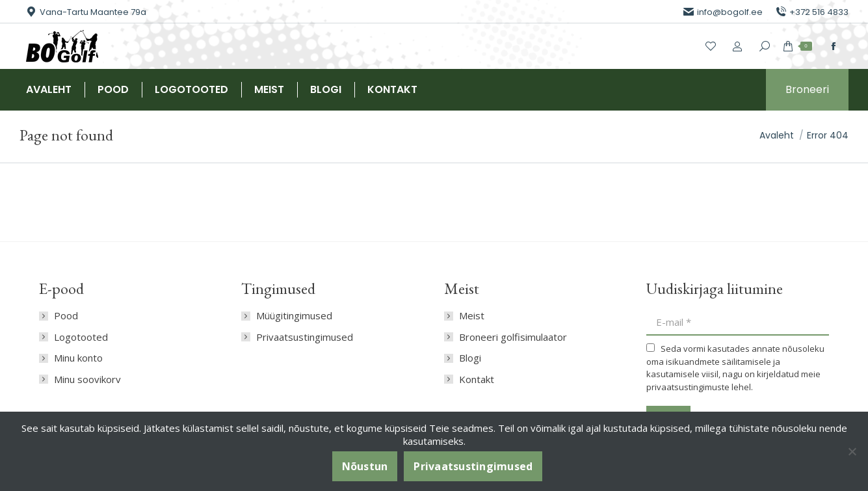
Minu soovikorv (87, 379)
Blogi (470, 358)
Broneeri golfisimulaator (513, 337)
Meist (472, 316)
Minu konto (78, 358)
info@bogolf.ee (723, 12)
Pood (66, 316)
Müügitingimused (294, 316)
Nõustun (365, 466)
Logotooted (81, 337)
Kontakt (477, 379)
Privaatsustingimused (305, 337)
